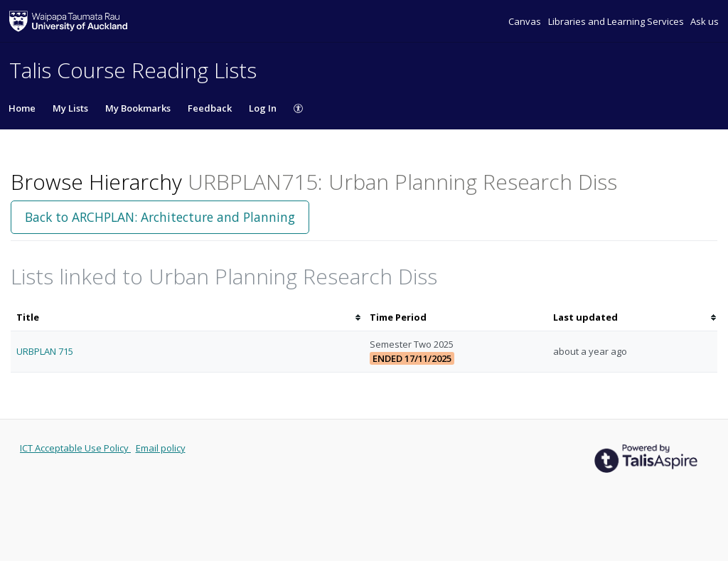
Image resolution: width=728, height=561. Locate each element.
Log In (263, 108)
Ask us (705, 21)
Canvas (526, 21)
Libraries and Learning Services (617, 21)
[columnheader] (187, 317)
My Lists (70, 108)
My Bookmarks (138, 108)
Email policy (161, 448)
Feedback (210, 108)
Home (22, 108)
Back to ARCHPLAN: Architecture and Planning (160, 217)
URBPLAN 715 (45, 351)
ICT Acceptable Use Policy (75, 448)
